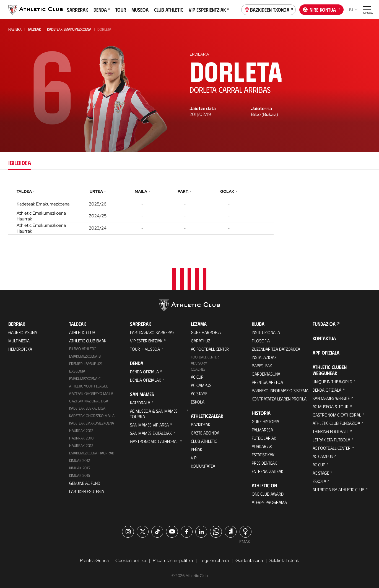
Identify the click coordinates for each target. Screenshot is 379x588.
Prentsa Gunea (94, 560)
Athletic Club (82, 332)
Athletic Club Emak (88, 341)
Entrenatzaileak (268, 471)
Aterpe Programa (269, 502)
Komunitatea (203, 466)
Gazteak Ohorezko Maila (91, 393)
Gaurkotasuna (23, 332)
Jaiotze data (203, 109)
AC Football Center (210, 349)
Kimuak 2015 (80, 475)
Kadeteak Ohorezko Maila (92, 416)
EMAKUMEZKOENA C (85, 378)
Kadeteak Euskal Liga (87, 408)
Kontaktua (324, 338)
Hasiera (15, 29)
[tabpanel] (189, 210)
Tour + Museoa (132, 10)
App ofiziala (326, 353)
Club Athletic (169, 10)
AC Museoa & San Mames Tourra (154, 414)
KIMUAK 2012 (80, 460)
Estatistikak (263, 455)
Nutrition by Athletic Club (338, 489)
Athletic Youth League (89, 386)
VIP (194, 458)
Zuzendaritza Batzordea (276, 349)
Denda (102, 10)
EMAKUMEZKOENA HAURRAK (92, 453)
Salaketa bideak (284, 560)
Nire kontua (322, 9)
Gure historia (265, 421)
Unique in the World (332, 382)
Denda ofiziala (144, 372)
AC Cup (197, 377)
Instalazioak (264, 357)
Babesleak (262, 365)
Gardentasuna (266, 374)
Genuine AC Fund (85, 483)
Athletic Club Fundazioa (336, 423)
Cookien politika (131, 560)
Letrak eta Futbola (331, 440)
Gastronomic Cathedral (154, 441)
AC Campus (201, 385)
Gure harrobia (206, 332)
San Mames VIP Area (149, 425)
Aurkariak (262, 446)
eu (353, 10)
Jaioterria (261, 109)
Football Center (205, 357)
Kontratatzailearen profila (279, 399)
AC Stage (199, 393)
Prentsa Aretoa (267, 382)
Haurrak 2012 (81, 430)
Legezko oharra (214, 560)
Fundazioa (324, 324)
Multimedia (19, 341)
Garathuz (201, 341)
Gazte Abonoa (205, 433)
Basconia (77, 371)
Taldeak (34, 29)
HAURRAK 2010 (81, 438)
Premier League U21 (86, 364)
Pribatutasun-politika (173, 560)
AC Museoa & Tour (331, 406)
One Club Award (268, 494)
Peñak (197, 449)
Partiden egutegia (87, 491)
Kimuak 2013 (80, 468)
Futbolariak (264, 438)
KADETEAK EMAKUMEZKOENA (92, 423)
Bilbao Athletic (82, 349)
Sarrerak (77, 10)
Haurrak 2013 (81, 445)
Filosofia (261, 341)
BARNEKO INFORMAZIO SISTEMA (280, 390)
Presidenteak (264, 463)
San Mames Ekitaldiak (151, 433)
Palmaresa (262, 430)
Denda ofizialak (146, 380)
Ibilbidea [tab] (20, 162)
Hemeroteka (20, 349)
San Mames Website (331, 398)
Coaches (198, 369)
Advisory (199, 363)
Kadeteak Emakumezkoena (69, 29)
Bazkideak (201, 424)
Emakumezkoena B (85, 356)
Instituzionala (266, 332)
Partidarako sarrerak (152, 332)
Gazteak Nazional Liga (89, 401)
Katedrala (140, 403)
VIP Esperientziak (209, 10)
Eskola (198, 402)
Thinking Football (331, 431)
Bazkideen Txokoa (269, 9)
